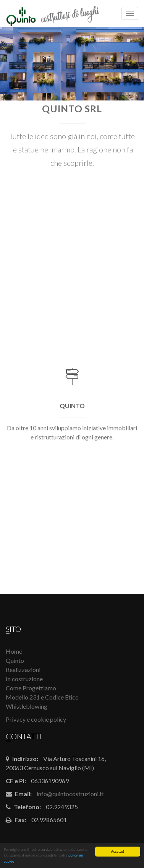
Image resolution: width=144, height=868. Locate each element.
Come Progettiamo (31, 688)
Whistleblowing (27, 706)
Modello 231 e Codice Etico (42, 697)
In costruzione (24, 679)
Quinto (15, 660)
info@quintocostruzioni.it (70, 794)
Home (14, 651)
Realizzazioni (23, 670)
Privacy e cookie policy (36, 719)
